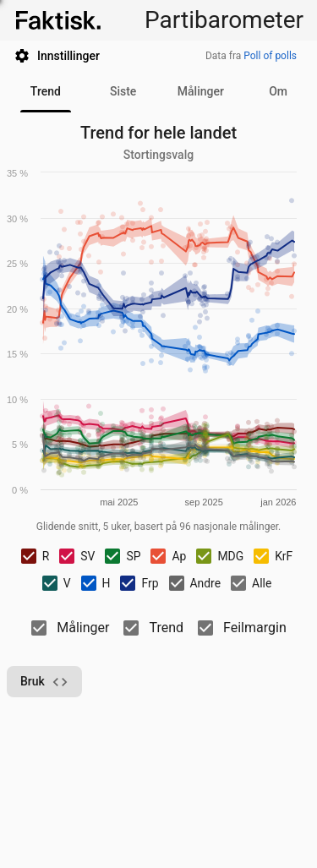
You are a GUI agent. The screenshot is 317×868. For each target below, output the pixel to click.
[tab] (46, 92)
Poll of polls (270, 56)
